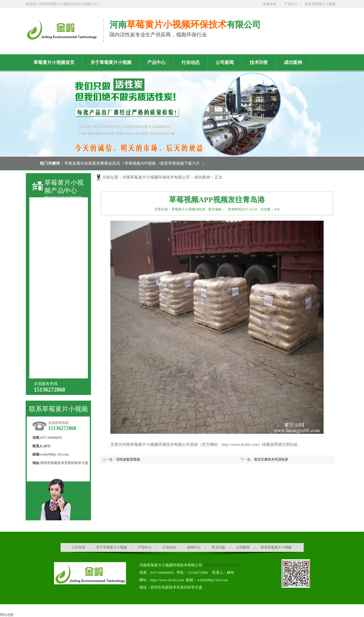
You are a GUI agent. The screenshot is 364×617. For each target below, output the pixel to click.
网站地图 (7, 615)
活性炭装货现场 (128, 459)
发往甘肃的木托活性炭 (271, 459)
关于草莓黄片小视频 (111, 547)
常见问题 (218, 547)
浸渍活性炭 (51, 317)
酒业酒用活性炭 (55, 286)
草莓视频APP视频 (140, 163)
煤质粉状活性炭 (55, 246)
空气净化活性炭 (55, 297)
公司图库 (243, 547)
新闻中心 (194, 547)
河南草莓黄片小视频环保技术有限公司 (156, 177)
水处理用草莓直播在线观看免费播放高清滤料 (61, 308)
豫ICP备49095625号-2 (222, 565)
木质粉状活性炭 (55, 276)
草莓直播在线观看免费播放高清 (92, 163)
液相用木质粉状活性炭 (61, 256)
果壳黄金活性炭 (55, 338)
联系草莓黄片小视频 (320, 4)
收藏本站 (270, 4)
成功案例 (202, 177)
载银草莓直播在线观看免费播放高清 (61, 328)
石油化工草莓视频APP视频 (61, 349)
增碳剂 (47, 368)
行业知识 (169, 547)
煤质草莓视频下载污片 (180, 163)
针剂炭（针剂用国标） (61, 266)
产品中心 (291, 4)
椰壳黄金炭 (51, 358)
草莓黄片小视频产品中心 (64, 187)
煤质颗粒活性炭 (55, 235)
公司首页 (78, 547)
